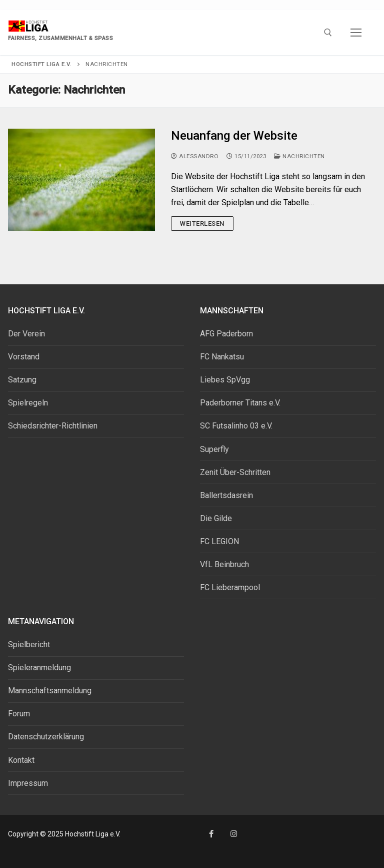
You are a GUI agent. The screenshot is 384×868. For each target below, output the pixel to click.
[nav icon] (356, 33)
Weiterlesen (202, 224)
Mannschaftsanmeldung (50, 691)
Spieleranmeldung (39, 668)
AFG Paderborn (226, 334)
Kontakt (21, 760)
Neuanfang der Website (234, 136)
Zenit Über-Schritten (235, 472)
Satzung (22, 380)
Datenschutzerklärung (46, 737)
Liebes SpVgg (225, 380)
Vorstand (24, 357)
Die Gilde (216, 518)
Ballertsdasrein (226, 495)
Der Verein (26, 334)
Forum (19, 714)
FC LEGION (219, 541)
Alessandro (195, 156)
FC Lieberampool (230, 587)
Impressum (28, 783)
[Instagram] (234, 834)
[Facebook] (211, 834)
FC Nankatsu (222, 357)
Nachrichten (299, 156)
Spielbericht (29, 644)
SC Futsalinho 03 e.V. (236, 426)
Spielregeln (28, 403)
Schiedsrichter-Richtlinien (53, 426)
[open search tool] (328, 33)
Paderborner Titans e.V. (240, 403)
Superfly (214, 449)
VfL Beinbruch (224, 564)
